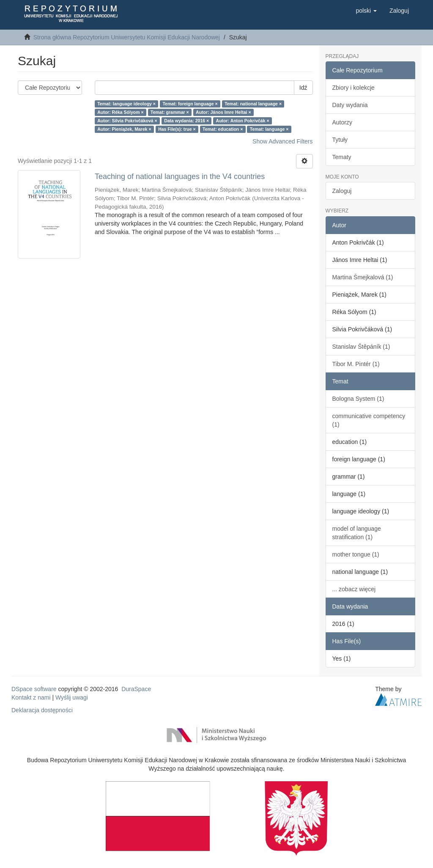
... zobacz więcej (354, 589)
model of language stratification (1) (357, 533)
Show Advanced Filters (282, 141)
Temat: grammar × (170, 112)
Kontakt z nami (31, 697)
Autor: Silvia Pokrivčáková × (127, 121)
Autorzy (342, 122)
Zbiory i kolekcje (354, 88)
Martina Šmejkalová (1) (363, 277)
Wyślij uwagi (72, 697)
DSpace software (34, 689)
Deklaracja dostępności (42, 710)
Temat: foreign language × (190, 104)
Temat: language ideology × (126, 104)
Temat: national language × (253, 104)
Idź (303, 88)
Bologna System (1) (358, 399)
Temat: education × (223, 129)
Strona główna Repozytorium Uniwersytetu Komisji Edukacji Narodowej (127, 37)
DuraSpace (136, 689)
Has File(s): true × (177, 129)
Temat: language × (269, 129)
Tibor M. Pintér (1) (356, 364)
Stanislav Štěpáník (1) (361, 347)
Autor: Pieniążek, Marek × (124, 129)
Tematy (342, 157)
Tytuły (340, 140)
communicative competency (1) (369, 420)
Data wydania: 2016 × (186, 121)
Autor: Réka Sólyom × (120, 112)
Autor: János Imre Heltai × (223, 112)
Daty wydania (350, 105)
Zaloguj (342, 191)
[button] (366, 11)
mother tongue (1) (356, 554)
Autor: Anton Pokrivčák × (243, 121)
